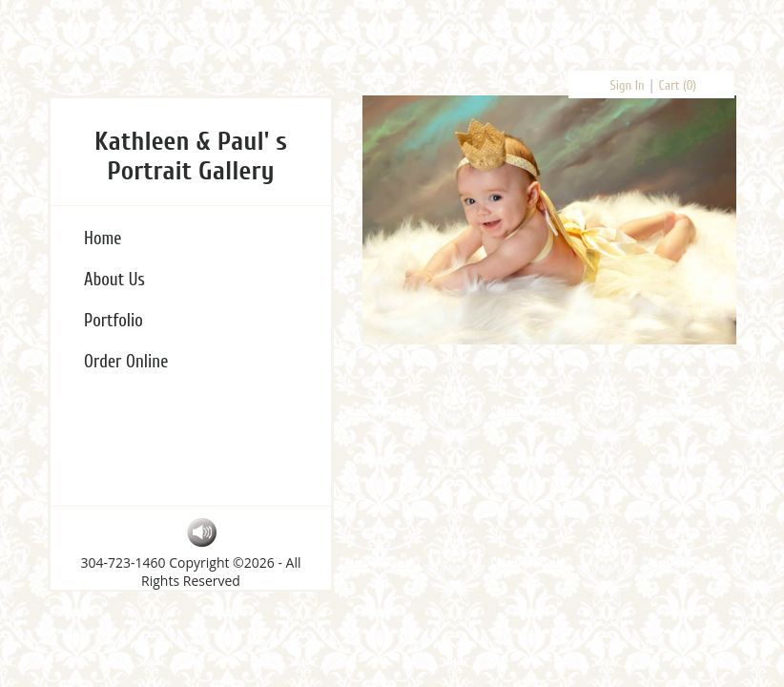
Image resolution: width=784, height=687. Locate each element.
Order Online (126, 362)
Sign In (628, 85)
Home (103, 239)
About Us (114, 280)
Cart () (678, 85)
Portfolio (113, 321)
